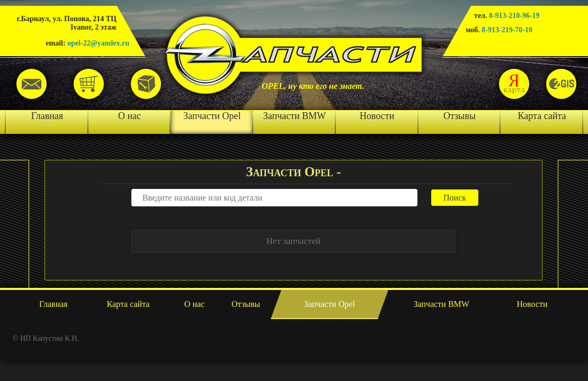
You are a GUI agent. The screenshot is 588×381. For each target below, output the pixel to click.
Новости (377, 116)
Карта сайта (542, 116)
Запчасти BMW (295, 116)
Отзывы (460, 116)
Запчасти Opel (212, 116)
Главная (47, 116)
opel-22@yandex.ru (98, 43)
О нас (130, 116)
